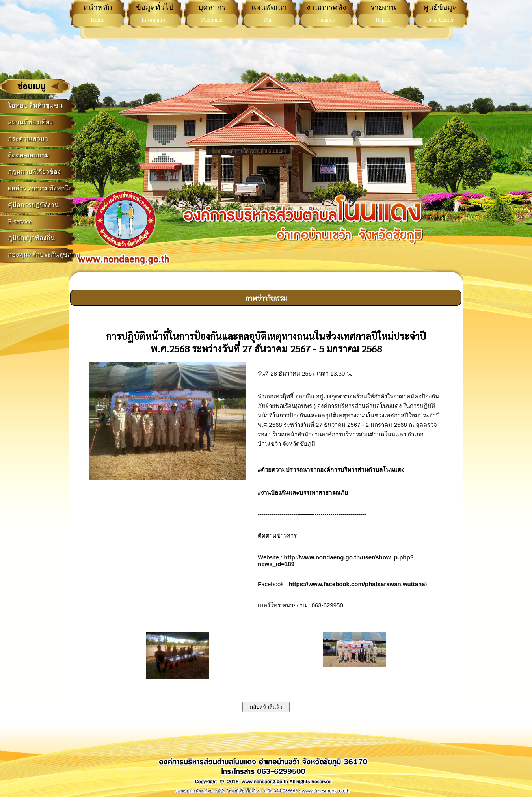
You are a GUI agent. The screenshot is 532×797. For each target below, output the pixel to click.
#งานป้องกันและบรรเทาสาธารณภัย (303, 493)
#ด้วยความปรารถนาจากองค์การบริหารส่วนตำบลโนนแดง (331, 470)
